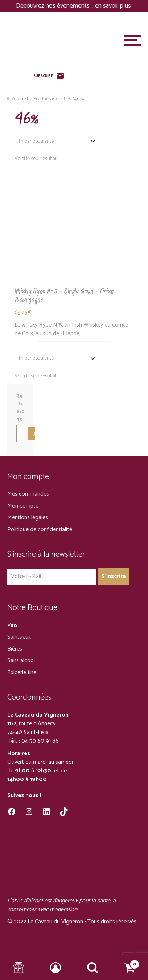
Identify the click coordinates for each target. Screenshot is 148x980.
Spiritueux (19, 637)
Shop (18, 968)
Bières (15, 649)
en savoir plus (114, 6)
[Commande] (56, 141)
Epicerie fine (22, 673)
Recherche (20, 408)
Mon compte (23, 506)
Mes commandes (28, 494)
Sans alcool (21, 661)
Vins (12, 625)
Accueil (20, 99)
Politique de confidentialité (40, 530)
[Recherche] (32, 434)
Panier (125, 962)
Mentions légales (28, 518)
